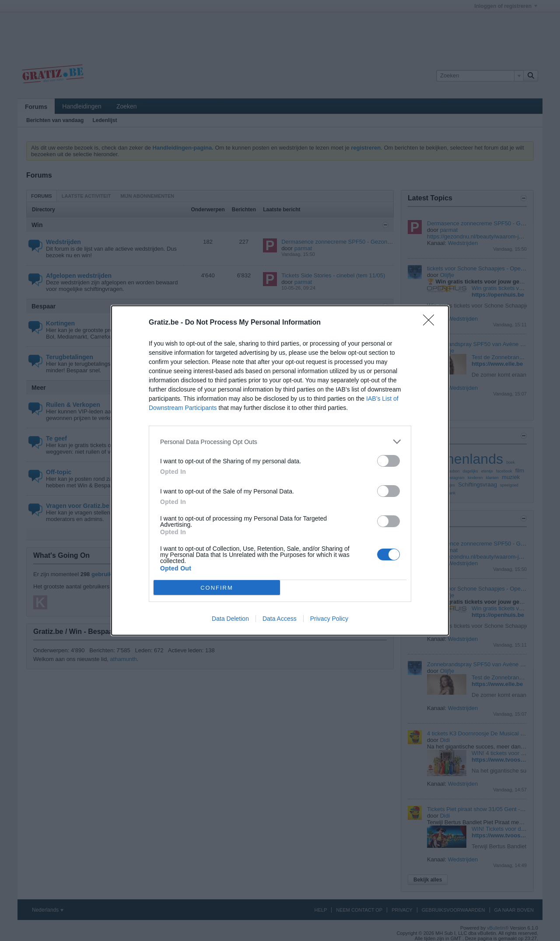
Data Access (280, 619)
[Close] (431, 323)
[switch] (388, 461)
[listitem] (280, 442)
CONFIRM (217, 588)
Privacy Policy (329, 619)
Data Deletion (230, 619)
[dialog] (280, 470)
